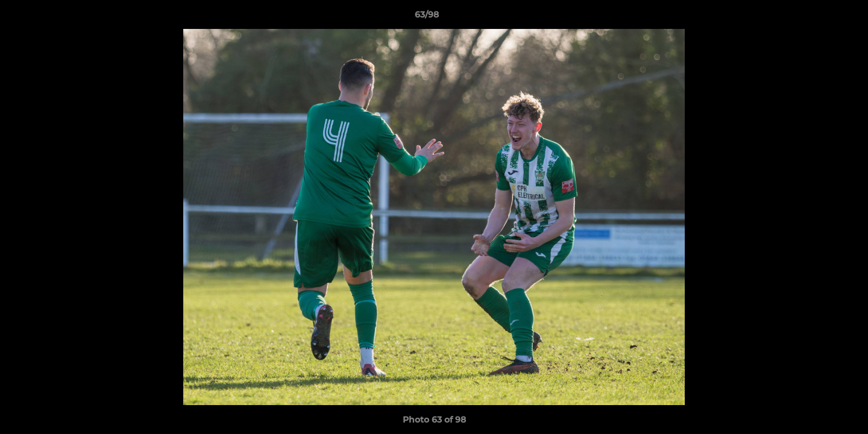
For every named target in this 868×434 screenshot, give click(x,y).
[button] (817, 17)
